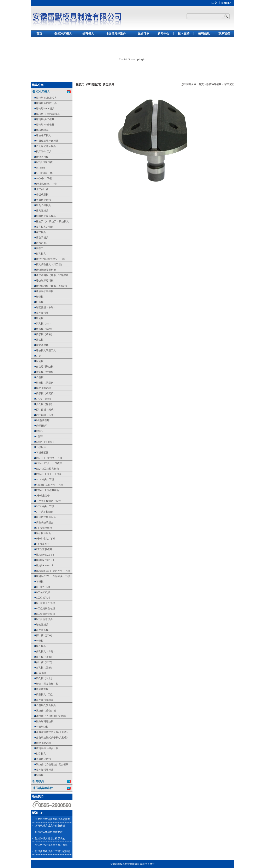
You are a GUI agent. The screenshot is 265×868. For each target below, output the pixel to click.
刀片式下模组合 (42, 512)
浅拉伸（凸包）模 (43, 711)
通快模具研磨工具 (43, 350)
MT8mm (38, 168)
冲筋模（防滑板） (43, 372)
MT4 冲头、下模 (43, 506)
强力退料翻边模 (42, 721)
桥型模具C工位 (42, 695)
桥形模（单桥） (42, 334)
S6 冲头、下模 (41, 178)
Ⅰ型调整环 (39, 426)
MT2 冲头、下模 (43, 479)
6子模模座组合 (42, 528)
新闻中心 (163, 34)
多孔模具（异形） (43, 652)
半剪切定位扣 (41, 200)
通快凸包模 (40, 157)
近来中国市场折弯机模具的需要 (53, 819)
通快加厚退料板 (42, 281)
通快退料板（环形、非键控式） (51, 275)
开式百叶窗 (40, 189)
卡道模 (37, 641)
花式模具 (39, 232)
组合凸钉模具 (41, 205)
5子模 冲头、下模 (43, 539)
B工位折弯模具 (42, 619)
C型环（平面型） (43, 442)
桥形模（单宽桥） (43, 393)
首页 (39, 34)
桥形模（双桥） (42, 329)
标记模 (37, 297)
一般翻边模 (40, 727)
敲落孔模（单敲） (43, 307)
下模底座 (39, 447)
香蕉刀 (37, 248)
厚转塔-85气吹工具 (44, 103)
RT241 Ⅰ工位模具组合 (45, 490)
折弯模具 (88, 34)
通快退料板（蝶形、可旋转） (50, 286)
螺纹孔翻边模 (41, 388)
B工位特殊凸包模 (43, 609)
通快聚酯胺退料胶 (43, 270)
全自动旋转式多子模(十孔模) (49, 732)
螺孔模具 (39, 646)
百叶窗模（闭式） (43, 410)
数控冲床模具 (63, 34)
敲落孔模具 (40, 625)
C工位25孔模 (41, 587)
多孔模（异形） (42, 404)
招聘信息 (204, 34)
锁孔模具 (39, 254)
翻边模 (37, 775)
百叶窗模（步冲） (43, 415)
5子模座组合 (40, 544)
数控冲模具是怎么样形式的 (50, 838)
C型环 (37, 431)
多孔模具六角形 (42, 227)
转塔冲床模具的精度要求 (49, 832)
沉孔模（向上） (42, 678)
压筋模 (37, 318)
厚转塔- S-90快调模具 (45, 114)
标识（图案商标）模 (45, 684)
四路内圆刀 (40, 243)
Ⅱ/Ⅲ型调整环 (40, 420)
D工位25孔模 (41, 592)
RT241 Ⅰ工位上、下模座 (46, 474)
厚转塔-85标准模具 (44, 98)
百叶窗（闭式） (42, 662)
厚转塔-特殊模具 (43, 125)
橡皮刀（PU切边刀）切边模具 (50, 221)
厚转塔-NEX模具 (43, 109)
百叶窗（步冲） (42, 635)
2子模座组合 (40, 496)
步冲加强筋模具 (42, 700)
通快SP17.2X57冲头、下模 (48, 259)
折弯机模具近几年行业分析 (50, 826)
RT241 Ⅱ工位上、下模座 (47, 463)
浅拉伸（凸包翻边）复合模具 (50, 764)
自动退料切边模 (42, 367)
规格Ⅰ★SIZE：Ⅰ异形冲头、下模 (51, 571)
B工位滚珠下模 (42, 162)
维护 (153, 864)
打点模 (37, 302)
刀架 (36, 356)
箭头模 (37, 340)
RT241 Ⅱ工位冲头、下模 (47, 458)
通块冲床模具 (41, 135)
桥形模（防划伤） (43, 383)
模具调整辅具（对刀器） (47, 264)
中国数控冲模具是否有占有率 (51, 845)
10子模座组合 (41, 533)
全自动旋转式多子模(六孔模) (49, 738)
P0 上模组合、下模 (44, 184)
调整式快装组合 (42, 522)
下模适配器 (40, 453)
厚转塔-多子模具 (43, 119)
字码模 (37, 582)
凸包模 (37, 377)
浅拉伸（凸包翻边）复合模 (48, 716)
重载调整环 (40, 345)
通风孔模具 (40, 211)
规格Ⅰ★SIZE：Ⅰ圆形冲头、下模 (51, 576)
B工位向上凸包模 (43, 603)
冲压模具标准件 (116, 34)
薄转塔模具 (40, 130)
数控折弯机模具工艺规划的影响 (53, 851)
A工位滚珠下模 (42, 173)
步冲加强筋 (40, 313)
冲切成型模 (40, 195)
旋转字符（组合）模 (45, 748)
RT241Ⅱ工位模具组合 (45, 469)
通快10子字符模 (42, 291)
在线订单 (143, 34)
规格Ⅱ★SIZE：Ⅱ (42, 566)
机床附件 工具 (41, 152)
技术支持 (184, 34)
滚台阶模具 (40, 238)
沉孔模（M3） (42, 324)
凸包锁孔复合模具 (43, 705)
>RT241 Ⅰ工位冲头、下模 (47, 485)
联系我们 (224, 34)
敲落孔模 (39, 673)
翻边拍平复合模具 (43, 216)
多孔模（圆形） (42, 657)
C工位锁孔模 (41, 598)
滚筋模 (37, 361)
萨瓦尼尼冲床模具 (43, 146)
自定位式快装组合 (43, 517)
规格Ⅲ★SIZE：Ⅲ (43, 555)
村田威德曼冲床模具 (45, 141)
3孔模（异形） (42, 399)
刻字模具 (39, 754)
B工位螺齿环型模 (43, 614)
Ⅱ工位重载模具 (42, 549)
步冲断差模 (40, 630)
